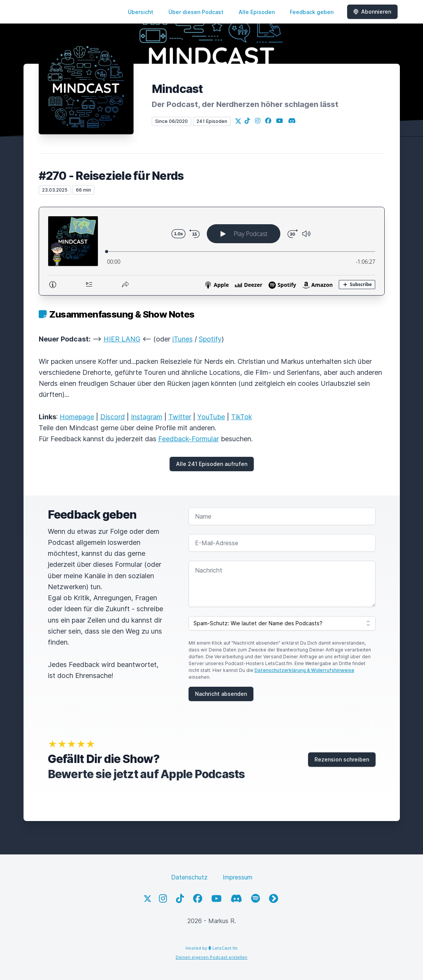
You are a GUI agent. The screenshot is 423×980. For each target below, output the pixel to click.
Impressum (237, 877)
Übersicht (141, 12)
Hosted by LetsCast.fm (211, 948)
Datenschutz (189, 877)
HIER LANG (122, 339)
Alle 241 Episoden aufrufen (212, 464)
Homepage (77, 417)
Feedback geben (312, 12)
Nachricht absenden (221, 694)
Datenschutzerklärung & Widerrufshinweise (304, 670)
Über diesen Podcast (196, 12)
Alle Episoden (257, 12)
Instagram (147, 417)
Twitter (180, 417)
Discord (112, 417)
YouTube (211, 417)
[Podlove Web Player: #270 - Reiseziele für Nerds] (212, 251)
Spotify (210, 339)
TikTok (241, 417)
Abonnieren (372, 12)
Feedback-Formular (189, 439)
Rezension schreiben (342, 759)
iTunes (182, 339)
